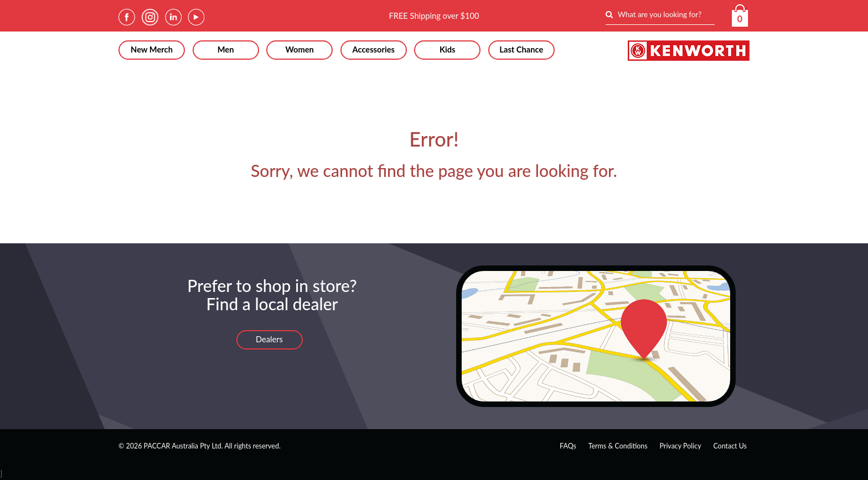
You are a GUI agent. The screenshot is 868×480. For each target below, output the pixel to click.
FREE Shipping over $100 (434, 16)
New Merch (152, 49)
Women (299, 49)
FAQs (568, 446)
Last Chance (521, 49)
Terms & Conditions (618, 446)
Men (226, 49)
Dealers (269, 339)
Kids (448, 49)
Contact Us (730, 446)
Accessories (373, 49)
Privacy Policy (680, 446)
